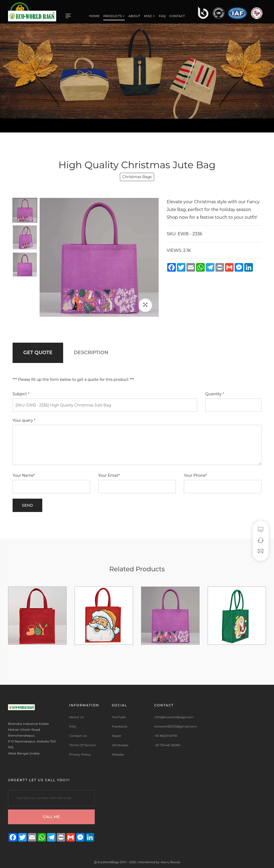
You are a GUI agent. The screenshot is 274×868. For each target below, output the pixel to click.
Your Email (109, 475)
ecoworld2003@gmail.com (176, 726)
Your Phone (195, 475)
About (134, 16)
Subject (21, 394)
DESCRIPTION (91, 353)
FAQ (162, 16)
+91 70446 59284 (168, 745)
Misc (150, 16)
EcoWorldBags (109, 862)
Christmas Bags (137, 177)
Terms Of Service (83, 745)
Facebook (120, 726)
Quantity (215, 394)
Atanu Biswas (170, 862)
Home (94, 16)
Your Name (24, 475)
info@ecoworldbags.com (174, 717)
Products (114, 16)
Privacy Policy (80, 754)
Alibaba (118, 754)
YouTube (119, 717)
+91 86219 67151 (166, 736)
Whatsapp (120, 745)
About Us (77, 717)
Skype (117, 736)
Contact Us (78, 736)
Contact (177, 16)
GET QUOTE (38, 353)
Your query (24, 420)
